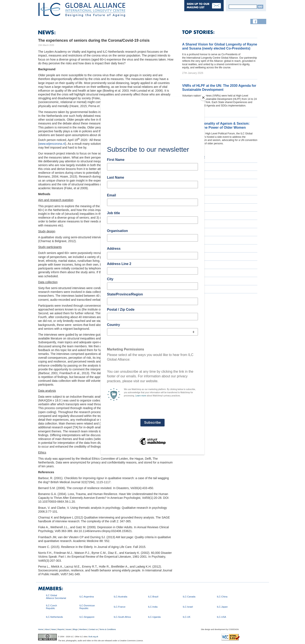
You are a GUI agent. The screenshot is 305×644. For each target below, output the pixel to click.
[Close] (203, 98)
